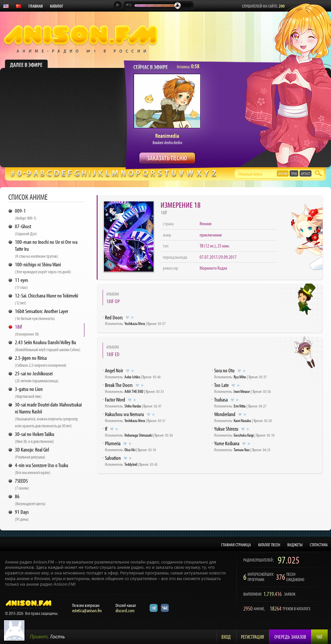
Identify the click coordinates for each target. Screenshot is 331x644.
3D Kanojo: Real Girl (32, 453)
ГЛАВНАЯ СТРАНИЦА (236, 545)
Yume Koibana (227, 443)
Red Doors (114, 317)
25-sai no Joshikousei (37, 377)
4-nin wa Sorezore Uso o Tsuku (42, 468)
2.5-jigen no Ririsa (41, 361)
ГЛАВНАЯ (36, 6)
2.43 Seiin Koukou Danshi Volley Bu (48, 346)
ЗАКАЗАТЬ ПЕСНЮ (167, 158)
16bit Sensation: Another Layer (42, 314)
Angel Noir (114, 370)
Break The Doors (119, 385)
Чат (320, 637)
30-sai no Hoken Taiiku (35, 437)
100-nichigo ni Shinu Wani (43, 268)
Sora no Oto (224, 370)
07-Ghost (26, 230)
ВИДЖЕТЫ (295, 545)
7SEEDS (22, 484)
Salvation (113, 458)
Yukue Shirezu (226, 429)
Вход (226, 637)
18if (27, 330)
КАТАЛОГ (57, 6)
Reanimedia (167, 136)
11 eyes (22, 283)
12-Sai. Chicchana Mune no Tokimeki (47, 299)
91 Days (22, 515)
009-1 (26, 214)
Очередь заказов (290, 637)
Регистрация (253, 637)
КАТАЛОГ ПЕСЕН (269, 545)
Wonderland (225, 414)
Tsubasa (221, 399)
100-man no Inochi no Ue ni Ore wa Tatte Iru (46, 249)
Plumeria (113, 443)
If (106, 429)
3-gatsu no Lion (29, 392)
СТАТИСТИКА (319, 545)
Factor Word (115, 399)
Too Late (221, 385)
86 (30, 500)
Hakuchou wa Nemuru (124, 414)
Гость (58, 636)
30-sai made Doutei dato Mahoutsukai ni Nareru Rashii (48, 415)
